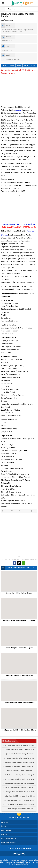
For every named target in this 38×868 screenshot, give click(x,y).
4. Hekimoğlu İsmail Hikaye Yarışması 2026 (19, 750)
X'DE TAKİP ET (29, 224)
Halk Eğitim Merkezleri (17, 19)
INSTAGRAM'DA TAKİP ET (13, 224)
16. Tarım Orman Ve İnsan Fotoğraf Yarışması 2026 (20, 745)
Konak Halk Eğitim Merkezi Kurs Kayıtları (19, 648)
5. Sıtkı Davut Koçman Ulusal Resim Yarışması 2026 (20, 771)
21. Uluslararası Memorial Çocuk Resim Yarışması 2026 (20, 758)
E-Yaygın (4, 235)
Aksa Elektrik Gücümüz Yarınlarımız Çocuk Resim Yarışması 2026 (20, 766)
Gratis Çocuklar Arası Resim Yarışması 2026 (19, 792)
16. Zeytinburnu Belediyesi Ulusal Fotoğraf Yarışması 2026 (20, 775)
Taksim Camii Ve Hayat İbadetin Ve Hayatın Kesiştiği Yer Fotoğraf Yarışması (20, 788)
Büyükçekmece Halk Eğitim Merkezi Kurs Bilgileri (19, 730)
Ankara (26, 19)
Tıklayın (31, 231)
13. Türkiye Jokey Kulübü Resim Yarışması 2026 (20, 779)
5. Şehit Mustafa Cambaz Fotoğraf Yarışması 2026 (20, 754)
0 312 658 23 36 (7, 41)
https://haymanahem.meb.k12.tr (13, 59)
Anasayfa (3, 19)
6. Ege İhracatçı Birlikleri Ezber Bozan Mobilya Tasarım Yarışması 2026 (20, 796)
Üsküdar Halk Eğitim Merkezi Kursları (19, 593)
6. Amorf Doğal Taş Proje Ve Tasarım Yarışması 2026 (20, 800)
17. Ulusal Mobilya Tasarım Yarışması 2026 (19, 809)
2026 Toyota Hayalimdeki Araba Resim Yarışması (20, 783)
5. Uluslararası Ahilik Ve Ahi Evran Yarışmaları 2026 (20, 804)
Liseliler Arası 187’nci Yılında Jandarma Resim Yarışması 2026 (20, 762)
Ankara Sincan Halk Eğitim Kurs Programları (19, 703)
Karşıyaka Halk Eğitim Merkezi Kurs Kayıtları (19, 620)
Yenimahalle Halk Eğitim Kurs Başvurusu (19, 675)
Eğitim (9, 19)
